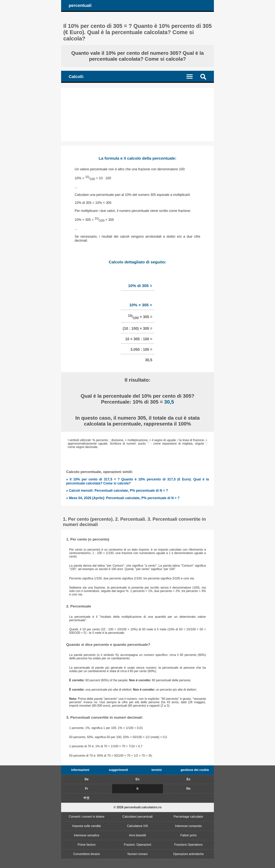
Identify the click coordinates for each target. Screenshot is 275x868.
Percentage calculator (188, 817)
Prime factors (87, 845)
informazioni (80, 770)
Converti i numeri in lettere (87, 817)
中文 (87, 798)
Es (188, 779)
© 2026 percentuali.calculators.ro (137, 807)
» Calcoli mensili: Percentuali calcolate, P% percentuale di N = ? (117, 491)
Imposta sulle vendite (87, 826)
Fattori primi (188, 835)
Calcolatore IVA (137, 826)
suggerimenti (118, 770)
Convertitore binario (87, 854)
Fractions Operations (188, 845)
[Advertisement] (137, 114)
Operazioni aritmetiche (188, 854)
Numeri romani (138, 854)
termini (157, 770)
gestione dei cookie (195, 770)
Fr (87, 789)
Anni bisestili (138, 835)
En (137, 779)
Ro (188, 789)
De (87, 779)
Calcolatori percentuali (137, 817)
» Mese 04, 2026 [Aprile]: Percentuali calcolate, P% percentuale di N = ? (123, 498)
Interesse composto (188, 826)
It (137, 789)
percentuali (80, 5)
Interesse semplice (87, 835)
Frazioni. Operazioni (137, 845)
